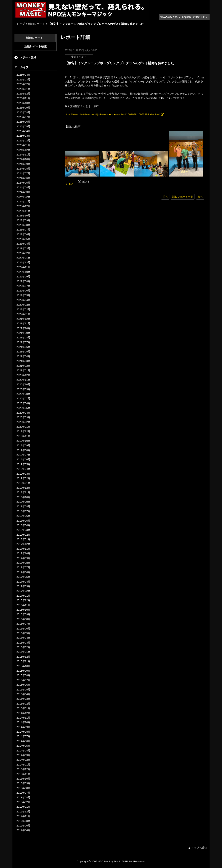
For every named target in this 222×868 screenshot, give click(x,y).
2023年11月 (23, 211)
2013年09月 (23, 783)
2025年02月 (23, 141)
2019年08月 (23, 450)
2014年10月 (23, 722)
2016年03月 (23, 643)
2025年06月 (23, 122)
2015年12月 (23, 657)
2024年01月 (23, 202)
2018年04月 (23, 525)
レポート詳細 (28, 57)
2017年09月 (23, 558)
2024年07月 (23, 173)
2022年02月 (23, 309)
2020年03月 (23, 417)
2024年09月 (23, 164)
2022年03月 (23, 305)
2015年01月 (23, 708)
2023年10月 (23, 216)
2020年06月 (23, 403)
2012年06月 (23, 826)
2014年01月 (23, 765)
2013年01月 (23, 807)
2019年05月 (23, 464)
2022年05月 (23, 295)
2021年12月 (23, 319)
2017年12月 (23, 544)
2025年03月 (23, 136)
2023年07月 (23, 230)
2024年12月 (23, 150)
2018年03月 (23, 530)
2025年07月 (23, 117)
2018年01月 (23, 539)
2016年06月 (23, 629)
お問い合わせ (200, 17)
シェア (70, 184)
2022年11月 (23, 267)
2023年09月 (23, 220)
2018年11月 (23, 492)
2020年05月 (23, 408)
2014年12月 (23, 713)
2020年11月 (23, 380)
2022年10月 (23, 272)
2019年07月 (23, 455)
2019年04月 (23, 469)
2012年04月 (23, 830)
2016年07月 (23, 624)
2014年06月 (23, 741)
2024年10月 (23, 159)
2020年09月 (23, 389)
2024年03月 (23, 192)
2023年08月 (23, 225)
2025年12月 (23, 94)
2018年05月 (23, 521)
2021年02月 (23, 366)
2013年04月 (23, 797)
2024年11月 (23, 155)
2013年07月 (23, 793)
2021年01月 (23, 370)
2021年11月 (23, 323)
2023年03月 (23, 248)
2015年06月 (23, 685)
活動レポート (37, 24)
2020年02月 (23, 422)
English (186, 17)
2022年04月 (23, 300)
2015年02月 (23, 704)
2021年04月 (23, 356)
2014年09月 (23, 727)
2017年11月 (23, 549)
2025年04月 (23, 131)
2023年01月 (23, 258)
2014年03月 (23, 755)
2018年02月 (23, 535)
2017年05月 (23, 577)
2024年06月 (23, 178)
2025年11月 (23, 98)
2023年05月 (23, 239)
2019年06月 (23, 459)
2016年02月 (23, 647)
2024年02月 (23, 197)
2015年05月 (23, 690)
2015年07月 (23, 680)
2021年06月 (23, 347)
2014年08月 (23, 732)
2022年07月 (23, 286)
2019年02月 (23, 478)
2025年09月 (23, 108)
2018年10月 (23, 497)
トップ (21, 24)
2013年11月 (23, 774)
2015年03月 (23, 699)
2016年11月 (23, 605)
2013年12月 (23, 769)
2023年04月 (23, 244)
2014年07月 (23, 736)
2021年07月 (23, 342)
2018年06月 (23, 516)
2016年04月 (23, 638)
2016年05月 (23, 633)
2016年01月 (23, 652)
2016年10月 (23, 610)
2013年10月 (23, 779)
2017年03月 (23, 586)
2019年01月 (23, 483)
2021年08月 (23, 338)
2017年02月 (23, 591)
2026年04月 (23, 75)
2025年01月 (23, 145)
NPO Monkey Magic (109, 861)
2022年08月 (23, 281)
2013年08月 (23, 788)
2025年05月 (23, 126)
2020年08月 (23, 394)
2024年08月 (23, 169)
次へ (200, 197)
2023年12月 (23, 206)
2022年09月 (23, 277)
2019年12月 (23, 431)
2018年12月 (23, 488)
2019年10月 (23, 441)
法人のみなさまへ (170, 17)
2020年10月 (23, 384)
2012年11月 (23, 816)
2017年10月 (23, 553)
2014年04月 (23, 751)
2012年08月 (23, 821)
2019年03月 (23, 474)
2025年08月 (23, 112)
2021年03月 (23, 361)
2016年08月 (23, 619)
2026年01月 (23, 89)
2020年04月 (23, 413)
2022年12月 (23, 262)
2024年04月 (23, 187)
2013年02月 (23, 802)
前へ (165, 197)
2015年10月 (23, 666)
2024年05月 (23, 183)
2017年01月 (23, 596)
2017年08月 (23, 563)
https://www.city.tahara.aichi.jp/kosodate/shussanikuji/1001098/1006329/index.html (112, 114)
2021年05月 (23, 352)
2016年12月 (23, 600)
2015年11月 (23, 661)
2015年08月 (23, 675)
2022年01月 (23, 314)
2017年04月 (23, 582)
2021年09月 (23, 333)
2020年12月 (23, 375)
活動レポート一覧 (183, 197)
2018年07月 (23, 511)
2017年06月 (23, 572)
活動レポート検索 (36, 46)
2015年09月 (23, 671)
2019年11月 (23, 436)
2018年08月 (23, 506)
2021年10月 (23, 328)
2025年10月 (23, 103)
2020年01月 (23, 427)
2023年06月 (23, 234)
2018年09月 (23, 502)
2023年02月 (23, 253)
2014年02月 (23, 760)
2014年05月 (23, 746)
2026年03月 (23, 80)
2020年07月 (23, 398)
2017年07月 (23, 567)
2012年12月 (23, 812)
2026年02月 (23, 84)
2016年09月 (23, 614)
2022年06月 (23, 291)
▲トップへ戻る (198, 848)
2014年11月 (23, 718)
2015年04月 (23, 694)
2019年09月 (23, 445)
